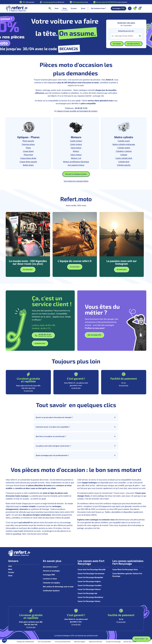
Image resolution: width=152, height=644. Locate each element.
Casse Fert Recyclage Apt (87, 593)
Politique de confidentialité (25, 642)
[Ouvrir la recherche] (50, 8)
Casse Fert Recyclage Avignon (89, 581)
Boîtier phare (28, 165)
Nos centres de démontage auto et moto (58, 587)
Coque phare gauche (28, 162)
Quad (10, 576)
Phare (28, 148)
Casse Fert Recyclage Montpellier (90, 577)
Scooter (11, 572)
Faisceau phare (28, 144)
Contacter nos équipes (51, 583)
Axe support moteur (76, 165)
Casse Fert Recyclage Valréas (89, 601)
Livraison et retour (50, 579)
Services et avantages (51, 571)
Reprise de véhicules (96, 642)
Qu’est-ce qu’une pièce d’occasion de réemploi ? (76, 417)
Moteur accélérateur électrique (76, 162)
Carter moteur (76, 144)
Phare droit (28, 155)
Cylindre (124, 155)
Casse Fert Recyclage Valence (89, 589)
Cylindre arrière (124, 148)
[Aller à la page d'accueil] (17, 8)
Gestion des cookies (130, 642)
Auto (10, 566)
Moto (10, 569)
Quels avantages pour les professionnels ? (76, 455)
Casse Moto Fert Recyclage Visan (125, 570)
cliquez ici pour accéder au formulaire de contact (77, 111)
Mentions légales (80, 642)
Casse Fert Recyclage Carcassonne (91, 574)
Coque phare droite (28, 158)
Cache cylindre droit (124, 158)
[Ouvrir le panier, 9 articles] (140, 8)
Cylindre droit (124, 162)
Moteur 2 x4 (76, 158)
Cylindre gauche (124, 165)
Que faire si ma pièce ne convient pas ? (76, 436)
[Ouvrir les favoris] (135, 8)
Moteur (76, 151)
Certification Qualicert (51, 591)
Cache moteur (76, 141)
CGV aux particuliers (44, 642)
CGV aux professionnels (63, 642)
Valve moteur (76, 155)
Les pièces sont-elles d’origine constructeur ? (76, 446)
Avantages (118, 8)
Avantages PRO (49, 575)
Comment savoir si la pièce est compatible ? (76, 427)
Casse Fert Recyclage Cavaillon (90, 585)
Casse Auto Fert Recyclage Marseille (92, 570)
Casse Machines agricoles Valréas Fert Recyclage (127, 575)
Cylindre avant (124, 141)
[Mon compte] (130, 8)
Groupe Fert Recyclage (113, 642)
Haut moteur (76, 148)
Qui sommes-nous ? (99, 8)
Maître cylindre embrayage (124, 144)
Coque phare (28, 151)
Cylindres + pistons (124, 151)
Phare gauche (28, 141)
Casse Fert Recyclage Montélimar (90, 597)
